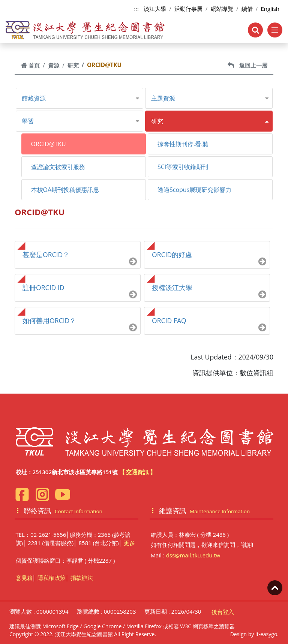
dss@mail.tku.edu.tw (193, 555)
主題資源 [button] (163, 98)
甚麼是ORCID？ (46, 255)
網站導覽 (222, 9)
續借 (247, 9)
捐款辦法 (82, 578)
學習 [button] (28, 121)
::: (136, 9)
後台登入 (223, 612)
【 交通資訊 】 (138, 472)
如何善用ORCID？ (49, 321)
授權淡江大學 (172, 288)
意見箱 (24, 578)
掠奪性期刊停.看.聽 (183, 144)
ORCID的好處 (172, 255)
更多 (129, 543)
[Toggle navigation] (275, 30)
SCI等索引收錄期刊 (183, 167)
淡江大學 (155, 9)
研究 (73, 65)
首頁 (30, 65)
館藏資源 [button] (34, 98)
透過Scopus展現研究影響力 (194, 190)
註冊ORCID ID (43, 288)
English (270, 9)
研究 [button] (157, 121)
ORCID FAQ (169, 321)
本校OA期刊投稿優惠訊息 (65, 190)
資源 (54, 65)
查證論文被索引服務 (58, 167)
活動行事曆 (188, 9)
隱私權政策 (52, 578)
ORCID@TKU (49, 144)
